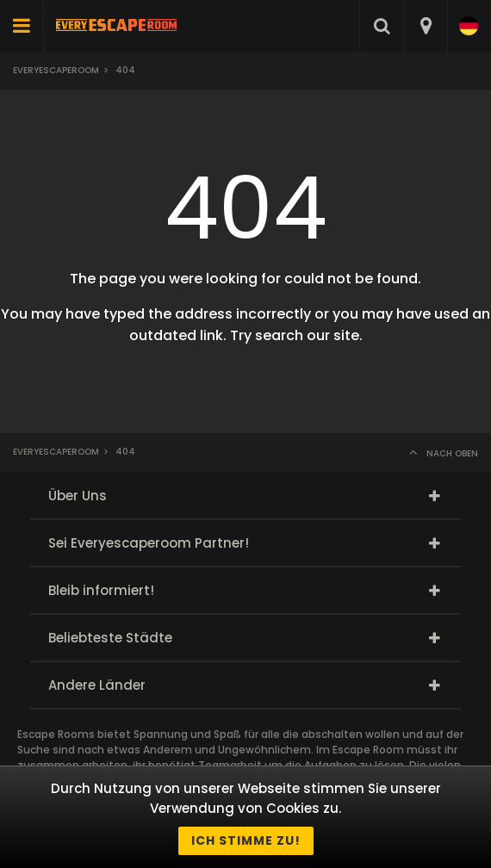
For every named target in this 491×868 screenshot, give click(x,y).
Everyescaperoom (56, 70)
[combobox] (425, 26)
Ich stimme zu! (246, 840)
